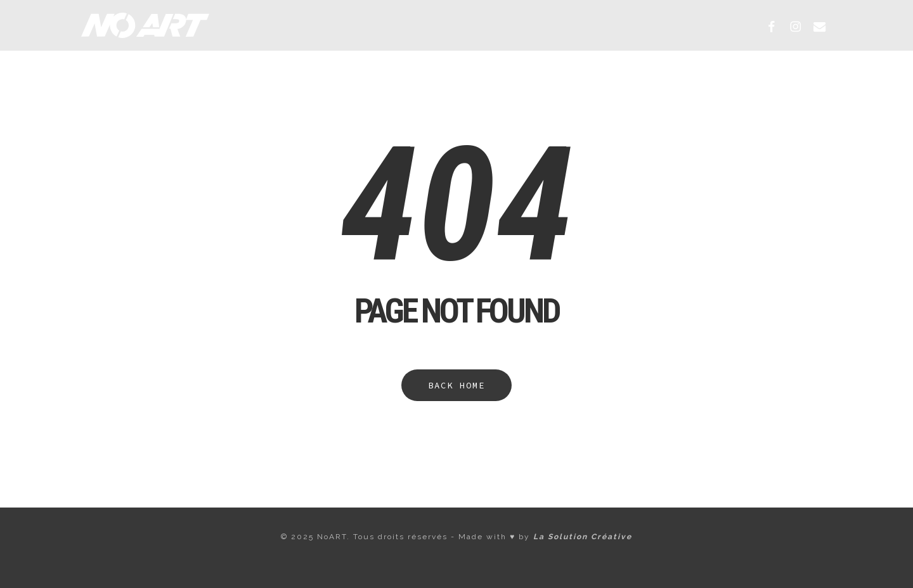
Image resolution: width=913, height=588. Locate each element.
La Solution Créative (583, 537)
